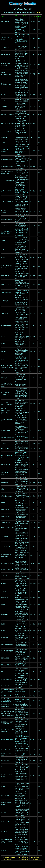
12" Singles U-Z (36, 859)
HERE (39, 12)
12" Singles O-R (23, 859)
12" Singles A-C (23, 857)
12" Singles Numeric (9, 857)
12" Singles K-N (9, 859)
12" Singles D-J (36, 857)
